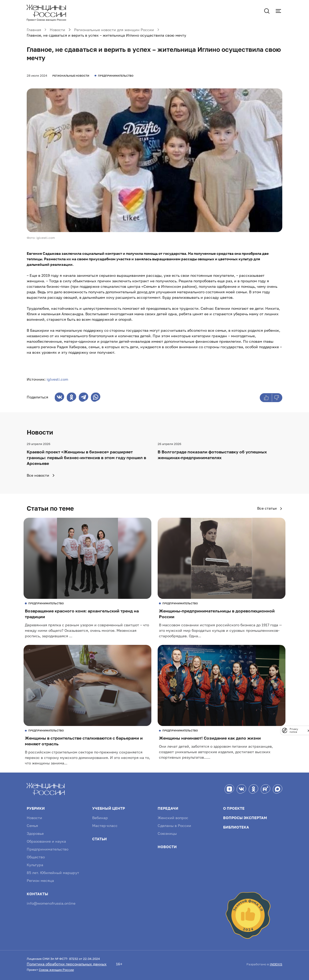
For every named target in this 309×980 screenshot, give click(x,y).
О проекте (234, 808)
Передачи (168, 808)
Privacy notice (294, 730)
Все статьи (270, 508)
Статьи (100, 839)
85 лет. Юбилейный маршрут (53, 873)
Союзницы (167, 833)
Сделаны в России (174, 826)
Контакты (37, 894)
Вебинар (100, 818)
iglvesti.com (57, 379)
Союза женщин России (56, 970)
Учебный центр (109, 808)
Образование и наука (46, 841)
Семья (32, 826)
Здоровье (35, 833)
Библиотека (236, 827)
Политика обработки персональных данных (67, 964)
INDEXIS (276, 964)
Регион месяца (40, 880)
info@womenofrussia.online (51, 903)
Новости (34, 818)
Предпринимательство (48, 849)
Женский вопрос (173, 818)
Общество (36, 857)
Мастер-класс (105, 826)
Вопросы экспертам (245, 818)
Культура (35, 865)
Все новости (41, 475)
